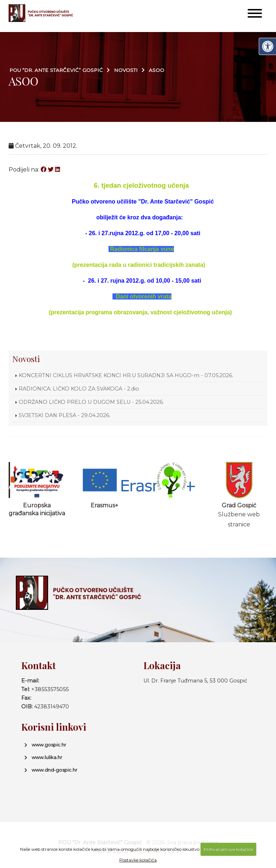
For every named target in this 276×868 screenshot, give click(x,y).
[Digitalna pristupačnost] (267, 46)
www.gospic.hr (49, 745)
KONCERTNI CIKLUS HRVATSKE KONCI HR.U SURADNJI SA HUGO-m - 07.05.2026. (127, 375)
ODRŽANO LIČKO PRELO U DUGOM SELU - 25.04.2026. (91, 402)
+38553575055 (50, 689)
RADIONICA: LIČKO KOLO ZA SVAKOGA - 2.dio (79, 389)
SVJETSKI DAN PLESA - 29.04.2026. (65, 415)
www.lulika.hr (47, 757)
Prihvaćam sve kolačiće (228, 849)
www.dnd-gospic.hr (54, 770)
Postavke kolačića (138, 860)
